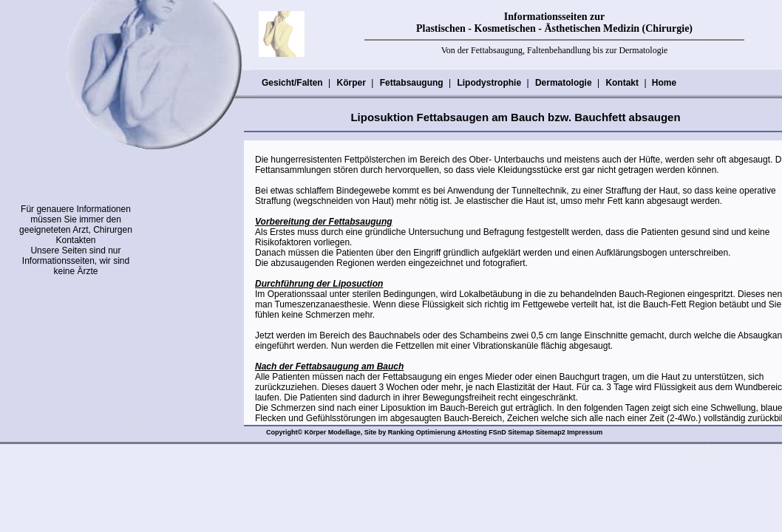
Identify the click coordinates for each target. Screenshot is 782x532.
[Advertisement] (78, 370)
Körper (350, 83)
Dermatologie (563, 83)
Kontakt (622, 83)
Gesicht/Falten (292, 83)
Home (664, 83)
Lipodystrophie (489, 83)
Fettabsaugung (411, 83)
